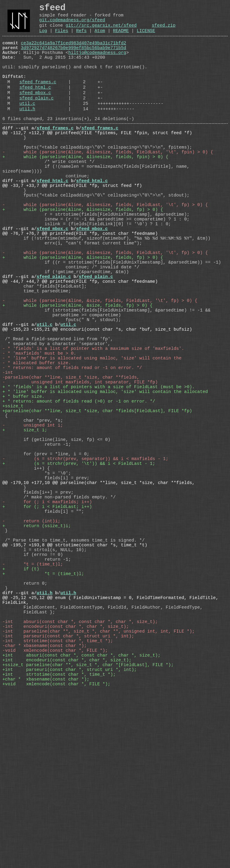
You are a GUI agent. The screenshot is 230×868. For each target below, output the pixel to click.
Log (43, 37)
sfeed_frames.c (38, 99)
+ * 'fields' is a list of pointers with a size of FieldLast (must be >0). (99, 477)
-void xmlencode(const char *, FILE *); (55, 807)
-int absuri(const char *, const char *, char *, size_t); (80, 771)
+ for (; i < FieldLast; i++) (47, 627)
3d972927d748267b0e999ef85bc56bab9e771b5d (74, 57)
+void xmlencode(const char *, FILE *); (56, 849)
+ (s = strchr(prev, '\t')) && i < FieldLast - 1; (79, 573)
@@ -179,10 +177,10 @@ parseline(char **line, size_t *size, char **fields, (99, 597)
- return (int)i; (31, 645)
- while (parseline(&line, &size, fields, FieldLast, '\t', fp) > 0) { (100, 369)
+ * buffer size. (24, 489)
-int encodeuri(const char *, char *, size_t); (66, 777)
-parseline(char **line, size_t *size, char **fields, (71, 465)
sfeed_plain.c (37, 119)
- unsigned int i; (33, 525)
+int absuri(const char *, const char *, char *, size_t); (81, 813)
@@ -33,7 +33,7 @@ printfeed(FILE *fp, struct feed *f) (72, 226)
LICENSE (146, 37)
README (121, 37)
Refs (81, 37)
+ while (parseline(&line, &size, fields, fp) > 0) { (77, 375)
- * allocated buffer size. (37, 447)
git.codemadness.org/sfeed (72, 24)
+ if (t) (21, 705)
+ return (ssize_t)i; (37, 651)
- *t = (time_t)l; (33, 699)
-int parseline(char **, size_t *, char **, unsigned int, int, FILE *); (99, 783)
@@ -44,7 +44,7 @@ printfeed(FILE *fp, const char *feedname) (80, 345)
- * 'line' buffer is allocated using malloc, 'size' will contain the (92, 441)
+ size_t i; (25, 531)
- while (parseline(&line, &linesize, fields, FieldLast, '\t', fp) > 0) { (105, 249)
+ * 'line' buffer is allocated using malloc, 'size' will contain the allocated (105, 483)
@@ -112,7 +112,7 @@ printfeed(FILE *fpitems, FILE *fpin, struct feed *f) (97, 160)
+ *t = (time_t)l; (43, 711)
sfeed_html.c (35, 106)
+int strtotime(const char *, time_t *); (59, 837)
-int (8, 459)
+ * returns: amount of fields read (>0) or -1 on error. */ (79, 495)
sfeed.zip (164, 31)
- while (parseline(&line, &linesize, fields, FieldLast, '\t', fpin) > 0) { (108, 184)
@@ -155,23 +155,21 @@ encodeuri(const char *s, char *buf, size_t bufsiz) (97, 405)
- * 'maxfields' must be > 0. (39, 435)
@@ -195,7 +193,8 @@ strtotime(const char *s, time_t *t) (75, 675)
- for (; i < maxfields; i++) (47, 621)
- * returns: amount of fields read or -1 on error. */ (72, 453)
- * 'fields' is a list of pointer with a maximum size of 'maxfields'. (93, 429)
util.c (27, 125)
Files (62, 37)
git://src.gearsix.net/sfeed (101, 31)
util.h (27, 132)
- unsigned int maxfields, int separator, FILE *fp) (80, 471)
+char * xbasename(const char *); (46, 843)
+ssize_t (13, 501)
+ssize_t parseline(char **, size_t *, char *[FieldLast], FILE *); (88, 825)
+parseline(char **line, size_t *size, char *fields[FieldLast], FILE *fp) (97, 507)
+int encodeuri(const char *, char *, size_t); (67, 819)
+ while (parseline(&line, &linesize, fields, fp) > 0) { (83, 255)
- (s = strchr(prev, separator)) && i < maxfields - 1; (85, 567)
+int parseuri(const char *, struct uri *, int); (69, 831)
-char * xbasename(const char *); (44, 801)
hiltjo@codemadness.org (97, 63)
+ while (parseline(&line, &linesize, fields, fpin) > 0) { (85, 190)
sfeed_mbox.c (35, 112)
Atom (100, 37)
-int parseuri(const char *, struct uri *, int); (68, 789)
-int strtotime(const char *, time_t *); (58, 795)
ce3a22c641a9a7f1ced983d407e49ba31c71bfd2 (74, 51)
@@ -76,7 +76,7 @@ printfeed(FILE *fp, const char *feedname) (80, 285)
